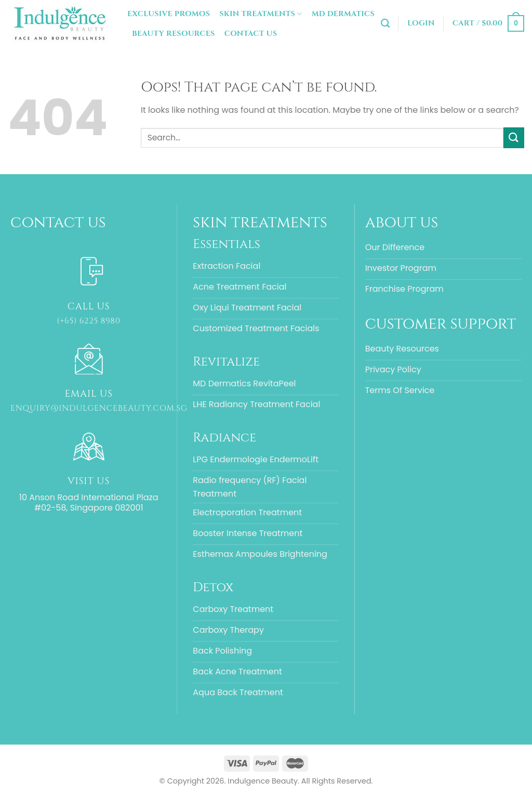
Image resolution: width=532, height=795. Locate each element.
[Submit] (514, 138)
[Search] (385, 24)
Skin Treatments (261, 14)
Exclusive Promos (169, 14)
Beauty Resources (174, 34)
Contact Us (251, 34)
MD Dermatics (343, 14)
